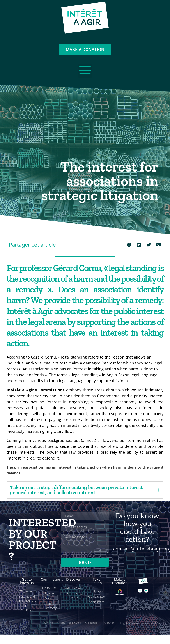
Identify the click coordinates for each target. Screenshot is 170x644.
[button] (129, 245)
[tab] (85, 490)
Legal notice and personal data (140, 623)
